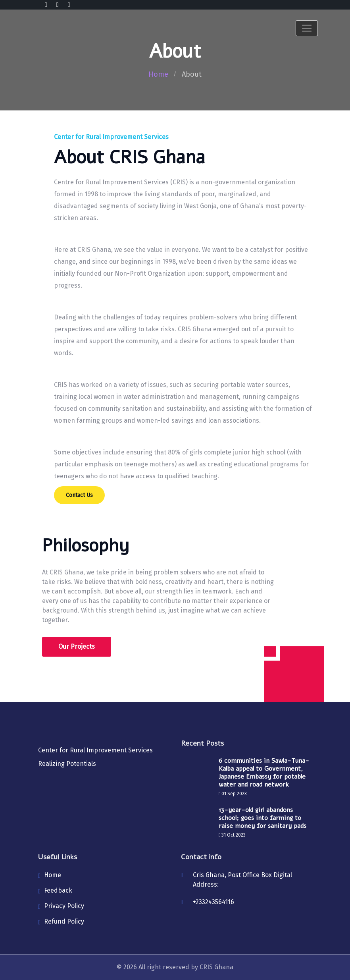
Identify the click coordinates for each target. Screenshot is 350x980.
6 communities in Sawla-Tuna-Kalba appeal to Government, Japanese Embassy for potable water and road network (264, 773)
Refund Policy (64, 921)
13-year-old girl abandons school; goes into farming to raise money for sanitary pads (262, 818)
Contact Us (79, 495)
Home (158, 74)
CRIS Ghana (216, 967)
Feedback (58, 890)
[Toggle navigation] (307, 28)
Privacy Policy (64, 906)
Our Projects (77, 647)
